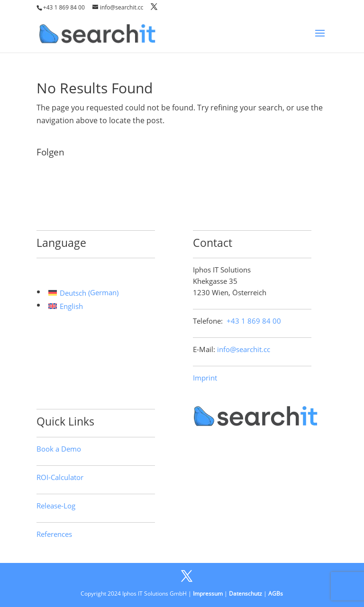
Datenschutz (246, 593)
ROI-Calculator (60, 477)
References (54, 534)
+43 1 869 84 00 (64, 7)
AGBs (276, 593)
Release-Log (56, 506)
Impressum (208, 593)
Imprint (205, 378)
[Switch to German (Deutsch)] (83, 293)
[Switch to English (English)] (83, 306)
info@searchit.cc (244, 349)
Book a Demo (59, 449)
